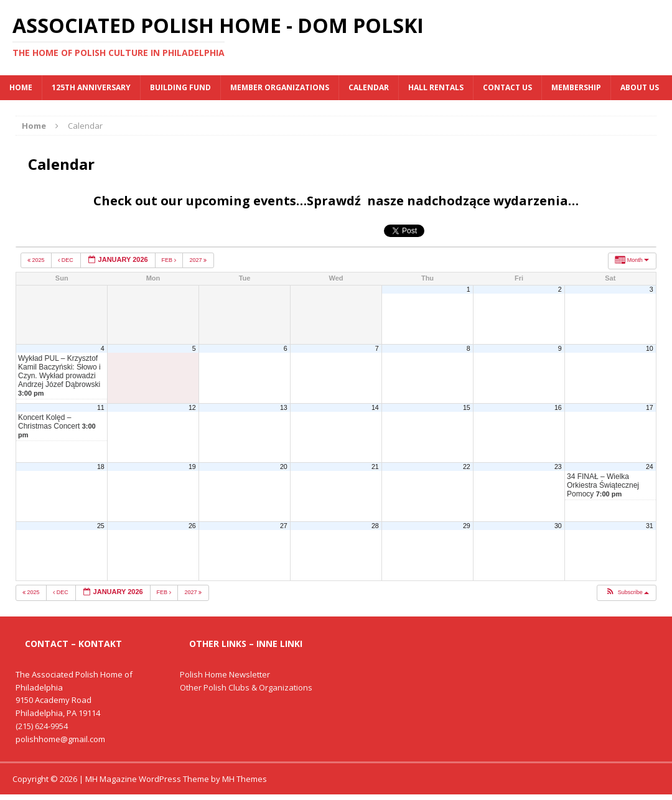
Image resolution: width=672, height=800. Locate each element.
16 (558, 407)
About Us (640, 87)
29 (467, 526)
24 (650, 467)
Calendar (369, 87)
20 (284, 467)
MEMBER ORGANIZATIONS (280, 87)
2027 (198, 260)
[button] (626, 593)
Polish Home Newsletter (225, 674)
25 (101, 526)
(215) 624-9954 (42, 726)
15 (467, 407)
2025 (37, 260)
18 (101, 467)
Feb (170, 260)
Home (21, 87)
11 (101, 407)
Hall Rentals (436, 87)
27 (284, 526)
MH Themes (245, 779)
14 (375, 407)
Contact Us (507, 87)
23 (558, 467)
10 (650, 348)
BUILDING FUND (180, 87)
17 (650, 407)
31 (650, 526)
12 (192, 407)
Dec (66, 260)
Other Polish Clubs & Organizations (246, 687)
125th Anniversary (91, 87)
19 (192, 467)
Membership (576, 87)
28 (375, 526)
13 (284, 407)
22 (467, 467)
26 (192, 526)
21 (375, 467)
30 (558, 526)
